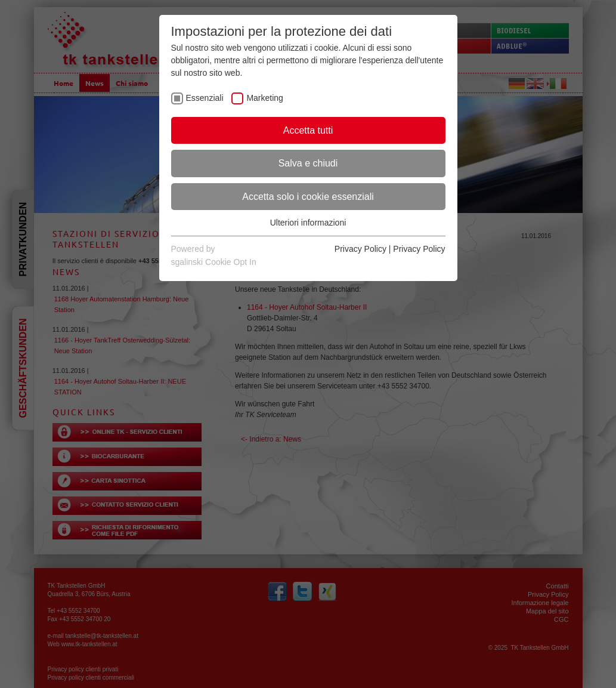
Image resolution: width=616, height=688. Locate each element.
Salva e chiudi (308, 163)
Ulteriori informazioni (308, 223)
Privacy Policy (360, 249)
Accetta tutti (308, 130)
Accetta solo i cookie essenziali (308, 197)
